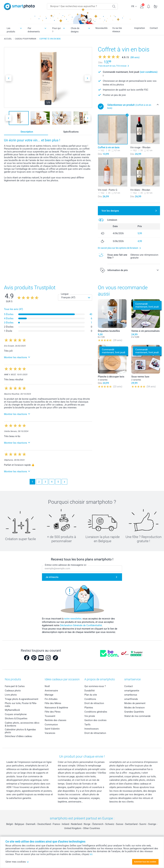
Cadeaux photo (13, 691)
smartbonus (131, 695)
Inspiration (140, 28)
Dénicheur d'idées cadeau (18, 736)
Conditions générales (96, 712)
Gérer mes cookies (17, 862)
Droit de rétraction (94, 703)
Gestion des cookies (95, 720)
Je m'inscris (52, 577)
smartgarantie (132, 691)
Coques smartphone (16, 714)
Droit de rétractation (95, 733)
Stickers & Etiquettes (16, 718)
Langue (65, 294)
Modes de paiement (135, 703)
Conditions (90, 699)
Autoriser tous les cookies (145, 862)
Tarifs (87, 725)
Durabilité (90, 691)
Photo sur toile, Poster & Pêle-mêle (21, 705)
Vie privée (90, 716)
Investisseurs (92, 729)
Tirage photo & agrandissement (22, 699)
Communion (51, 725)
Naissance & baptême (56, 708)
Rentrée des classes (55, 720)
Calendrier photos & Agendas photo (20, 731)
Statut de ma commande (137, 716)
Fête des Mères (53, 703)
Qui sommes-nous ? (95, 686)
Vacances (50, 733)
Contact (154, 28)
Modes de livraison (134, 708)
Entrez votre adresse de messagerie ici (66, 565)
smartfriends (131, 699)
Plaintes (89, 708)
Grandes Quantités (134, 712)
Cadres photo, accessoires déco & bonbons (22, 724)
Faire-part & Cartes (15, 686)
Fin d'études (51, 699)
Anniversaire (51, 691)
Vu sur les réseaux (117, 30)
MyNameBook (12, 710)
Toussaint (50, 716)
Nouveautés (101, 28)
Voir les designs (110, 211)
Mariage (49, 695)
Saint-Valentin (52, 729)
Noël (47, 686)
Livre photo (11, 695)
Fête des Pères (53, 712)
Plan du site (91, 695)
